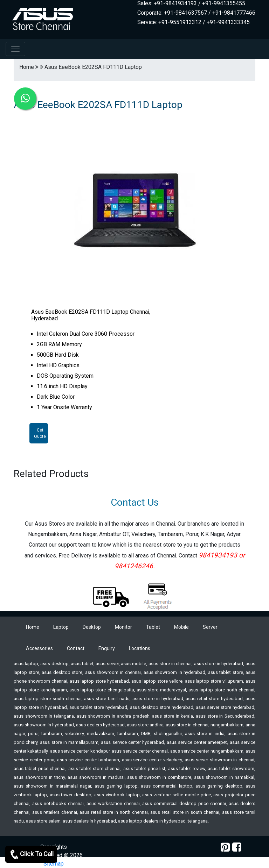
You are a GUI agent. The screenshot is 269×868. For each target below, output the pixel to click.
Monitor (123, 627)
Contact (76, 648)
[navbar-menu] (15, 49)
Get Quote (40, 433)
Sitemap (54, 864)
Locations (140, 648)
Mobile (181, 627)
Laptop (61, 627)
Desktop (92, 627)
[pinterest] (225, 847)
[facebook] (237, 847)
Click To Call (31, 854)
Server (210, 627)
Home (33, 627)
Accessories (39, 648)
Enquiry (107, 648)
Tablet (153, 627)
